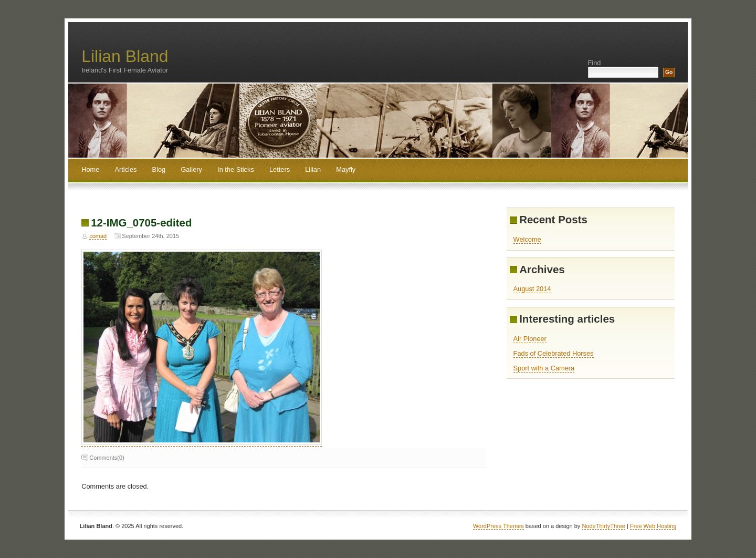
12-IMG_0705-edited (141, 223)
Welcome (527, 239)
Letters (280, 169)
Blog (159, 169)
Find (595, 63)
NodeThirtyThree (603, 526)
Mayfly (346, 169)
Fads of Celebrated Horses (554, 353)
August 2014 (532, 289)
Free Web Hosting (653, 526)
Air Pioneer (530, 339)
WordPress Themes (498, 526)
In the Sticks (236, 169)
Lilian (313, 169)
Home (90, 169)
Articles (125, 169)
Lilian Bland (125, 56)
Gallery (191, 169)
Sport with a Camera (544, 368)
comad (98, 236)
